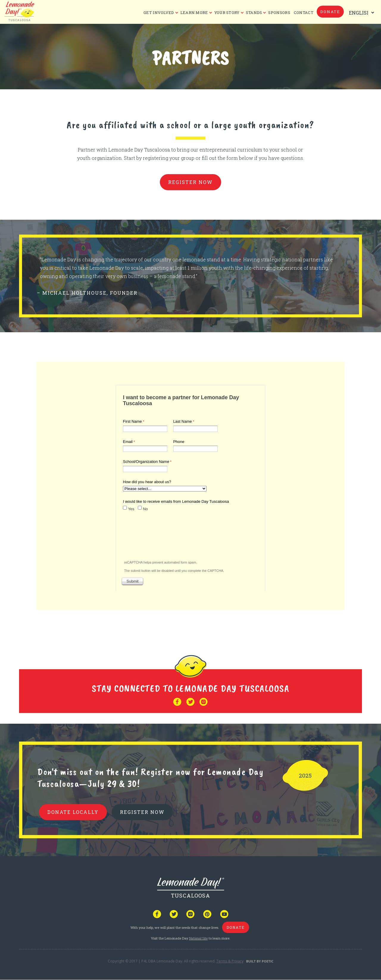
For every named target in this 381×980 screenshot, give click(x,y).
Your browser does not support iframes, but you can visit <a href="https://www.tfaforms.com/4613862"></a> (190, 487)
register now (190, 182)
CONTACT (304, 13)
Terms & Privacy (230, 961)
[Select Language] (360, 13)
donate (330, 12)
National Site (198, 938)
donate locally (73, 812)
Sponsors (279, 13)
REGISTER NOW (142, 812)
